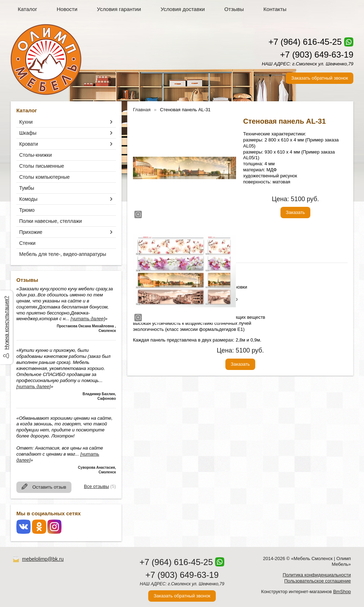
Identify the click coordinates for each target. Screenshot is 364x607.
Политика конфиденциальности (317, 575)
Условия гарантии (119, 9)
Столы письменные (42, 166)
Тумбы (27, 188)
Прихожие (31, 232)
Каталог (28, 9)
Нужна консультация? (6, 323)
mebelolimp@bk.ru (43, 559)
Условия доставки (183, 9)
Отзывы (234, 9)
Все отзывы (96, 486)
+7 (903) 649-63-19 (317, 55)
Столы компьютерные (44, 177)
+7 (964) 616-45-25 (305, 42)
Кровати (29, 144)
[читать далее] (88, 319)
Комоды (28, 199)
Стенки (27, 243)
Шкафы (28, 133)
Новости (67, 9)
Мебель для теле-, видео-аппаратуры (63, 254)
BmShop (342, 592)
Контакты (275, 9)
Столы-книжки (36, 155)
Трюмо (27, 210)
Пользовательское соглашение (318, 581)
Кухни (26, 122)
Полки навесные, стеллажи (50, 221)
